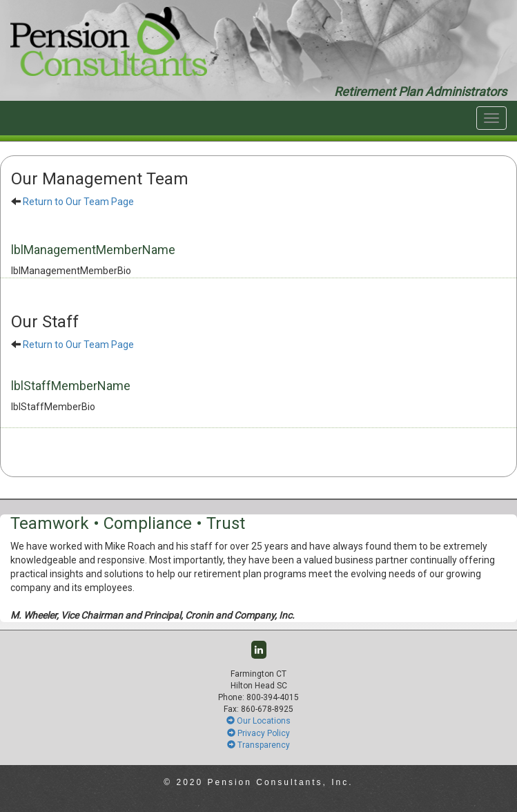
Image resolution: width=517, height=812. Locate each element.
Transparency (258, 745)
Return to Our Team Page (78, 202)
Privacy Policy (258, 733)
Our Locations (258, 721)
